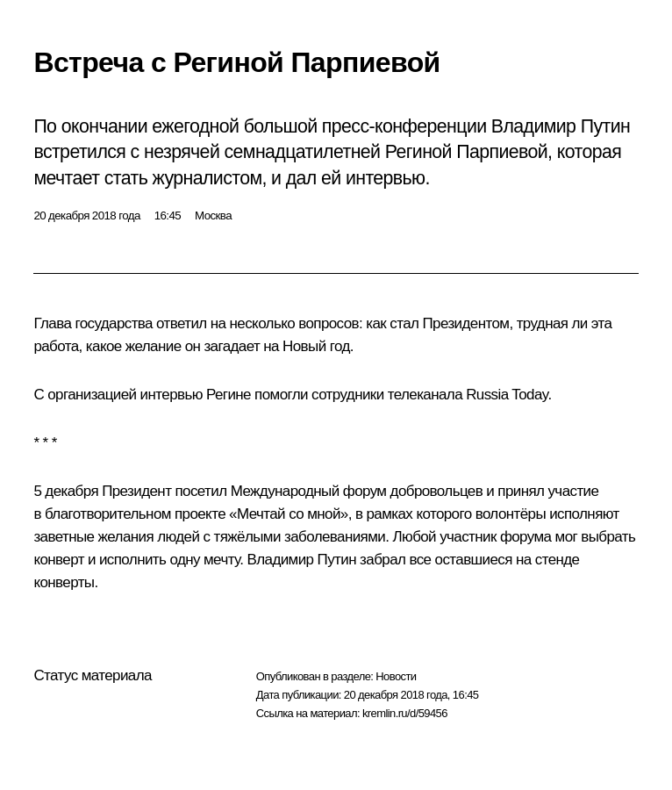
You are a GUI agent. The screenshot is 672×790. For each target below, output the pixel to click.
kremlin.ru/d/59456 (405, 713)
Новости (396, 676)
